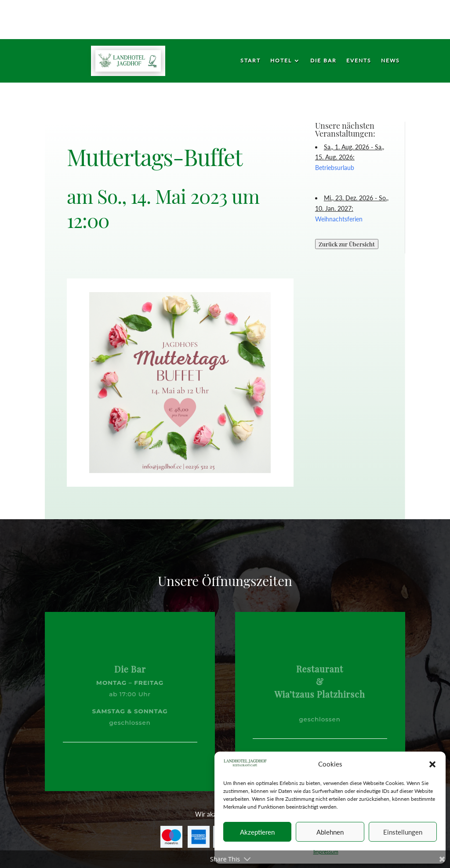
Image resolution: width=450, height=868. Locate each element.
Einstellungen (403, 832)
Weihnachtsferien (339, 219)
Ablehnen (330, 832)
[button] (432, 764)
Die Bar (323, 61)
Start (250, 61)
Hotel (281, 61)
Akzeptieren (257, 832)
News (390, 61)
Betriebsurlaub (335, 168)
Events (359, 61)
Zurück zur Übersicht (347, 244)
